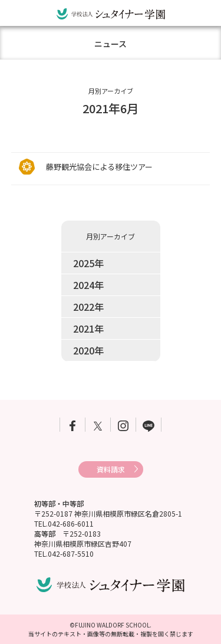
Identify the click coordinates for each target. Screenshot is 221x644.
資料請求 (111, 469)
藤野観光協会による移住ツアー (99, 167)
